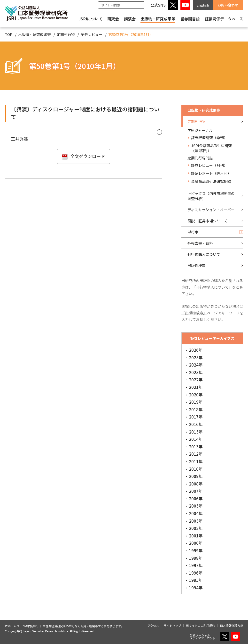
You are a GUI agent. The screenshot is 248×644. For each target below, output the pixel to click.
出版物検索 (197, 265)
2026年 (196, 350)
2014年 (196, 439)
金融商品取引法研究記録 (211, 181)
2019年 (196, 402)
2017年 (196, 417)
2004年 (196, 513)
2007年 (196, 491)
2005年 (196, 506)
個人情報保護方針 (232, 625)
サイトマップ (172, 625)
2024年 (196, 365)
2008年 (196, 484)
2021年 (196, 387)
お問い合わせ (228, 5)
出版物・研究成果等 (158, 19)
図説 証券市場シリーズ (207, 221)
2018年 (196, 409)
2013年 (196, 447)
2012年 (196, 454)
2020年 (196, 395)
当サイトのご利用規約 (201, 625)
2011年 (196, 461)
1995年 (196, 580)
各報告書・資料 (200, 243)
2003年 (196, 521)
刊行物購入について (204, 254)
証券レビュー (92, 34)
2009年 (196, 476)
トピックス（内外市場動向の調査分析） (211, 196)
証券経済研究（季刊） (209, 138)
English (203, 5)
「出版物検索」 (194, 313)
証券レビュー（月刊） (209, 165)
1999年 (196, 550)
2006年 (196, 498)
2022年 (196, 380)
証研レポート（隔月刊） (211, 173)
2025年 (196, 357)
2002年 (196, 528)
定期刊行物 (66, 34)
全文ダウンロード (88, 156)
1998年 (196, 558)
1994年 (196, 588)
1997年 (196, 565)
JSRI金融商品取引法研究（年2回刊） (211, 148)
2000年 (196, 543)
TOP (9, 34)
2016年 (196, 424)
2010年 (196, 469)
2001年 (196, 536)
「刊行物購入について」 (212, 287)
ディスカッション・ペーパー (211, 210)
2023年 (196, 372)
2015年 (196, 432)
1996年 (196, 573)
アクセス (153, 625)
